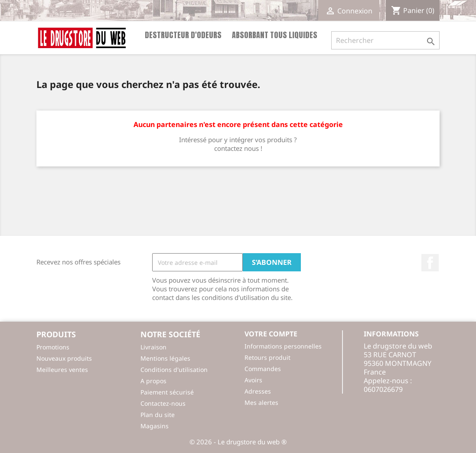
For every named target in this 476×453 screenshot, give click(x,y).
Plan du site (158, 415)
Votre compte (271, 334)
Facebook (430, 263)
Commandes (263, 369)
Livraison (153, 347)
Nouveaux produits (64, 358)
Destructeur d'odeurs (183, 35)
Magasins (155, 426)
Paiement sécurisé (167, 392)
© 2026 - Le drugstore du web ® (238, 442)
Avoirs (253, 380)
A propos (153, 381)
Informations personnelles (283, 346)
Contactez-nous (163, 403)
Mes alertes (261, 402)
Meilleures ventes (62, 370)
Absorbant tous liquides (275, 35)
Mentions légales (165, 358)
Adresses (258, 391)
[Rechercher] (385, 40)
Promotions (53, 347)
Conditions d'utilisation (174, 370)
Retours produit (267, 357)
